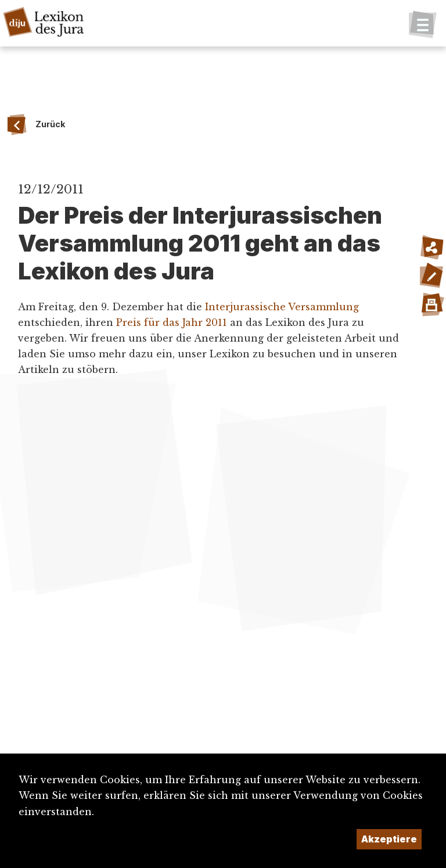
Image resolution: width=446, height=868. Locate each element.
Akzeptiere (389, 839)
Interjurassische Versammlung (282, 307)
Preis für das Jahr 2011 (172, 322)
